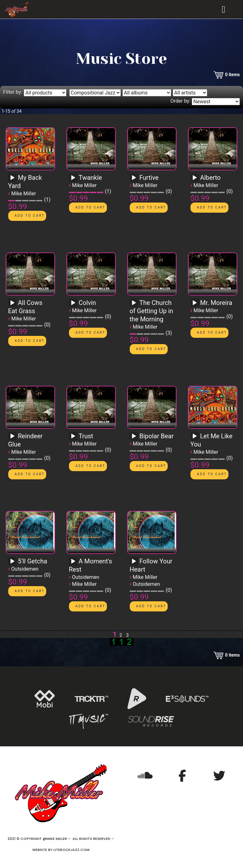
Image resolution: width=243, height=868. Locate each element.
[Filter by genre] (95, 93)
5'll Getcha (33, 561)
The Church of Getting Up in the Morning (152, 311)
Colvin (87, 303)
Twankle (90, 178)
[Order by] (216, 102)
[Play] (12, 178)
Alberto (211, 178)
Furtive (149, 178)
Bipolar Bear (157, 436)
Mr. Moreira (216, 303)
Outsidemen (25, 569)
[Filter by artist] (190, 93)
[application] (13, 180)
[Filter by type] (45, 93)
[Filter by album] (147, 93)
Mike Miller (24, 194)
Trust (86, 436)
